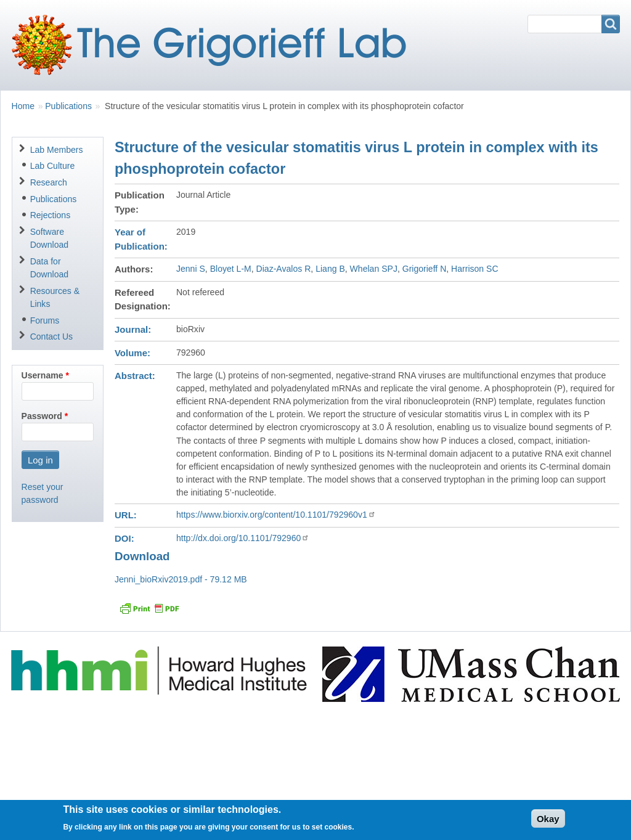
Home (23, 106)
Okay (548, 822)
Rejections (51, 215)
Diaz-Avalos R (284, 269)
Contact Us (51, 336)
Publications (68, 106)
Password (42, 416)
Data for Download (49, 268)
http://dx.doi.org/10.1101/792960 (243, 538)
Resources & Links (55, 297)
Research (49, 182)
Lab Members (57, 150)
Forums (45, 320)
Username (43, 375)
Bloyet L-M (231, 269)
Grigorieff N (425, 269)
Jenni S (191, 269)
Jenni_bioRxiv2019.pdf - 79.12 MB (181, 579)
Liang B (330, 269)
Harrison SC (475, 269)
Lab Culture (53, 166)
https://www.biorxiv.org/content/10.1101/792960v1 (276, 515)
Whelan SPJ (374, 269)
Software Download (49, 238)
